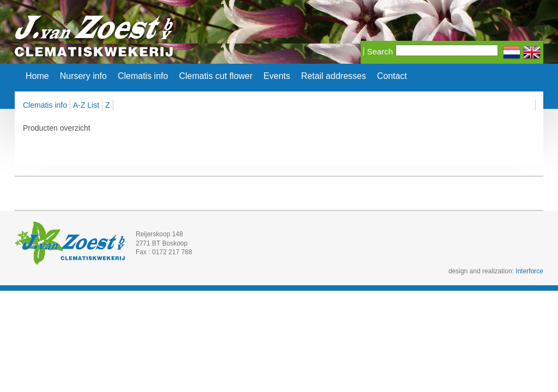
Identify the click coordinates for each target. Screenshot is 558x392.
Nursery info (83, 76)
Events (277, 76)
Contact (392, 76)
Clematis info (143, 76)
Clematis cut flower (216, 76)
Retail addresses (334, 76)
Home (37, 76)
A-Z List (86, 105)
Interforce (529, 271)
